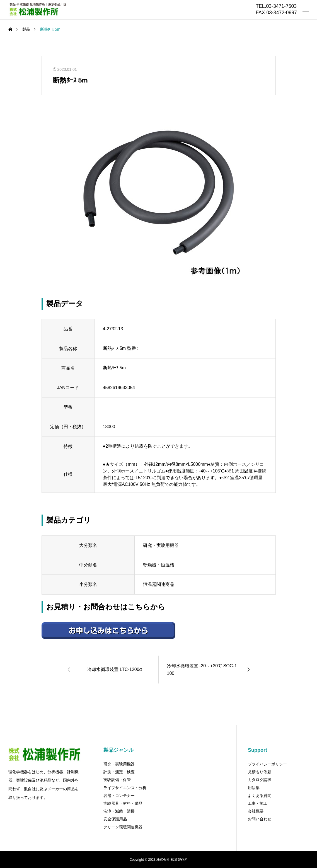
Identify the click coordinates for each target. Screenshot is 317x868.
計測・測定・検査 (119, 772)
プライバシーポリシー (267, 764)
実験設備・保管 (117, 780)
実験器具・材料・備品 (123, 803)
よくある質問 (260, 796)
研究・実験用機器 (119, 764)
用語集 (254, 788)
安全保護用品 (115, 819)
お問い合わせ (260, 819)
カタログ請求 (260, 780)
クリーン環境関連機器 (123, 827)
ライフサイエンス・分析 (125, 788)
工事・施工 (258, 803)
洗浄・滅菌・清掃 (119, 811)
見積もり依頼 (260, 772)
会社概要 (256, 811)
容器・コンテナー (119, 796)
